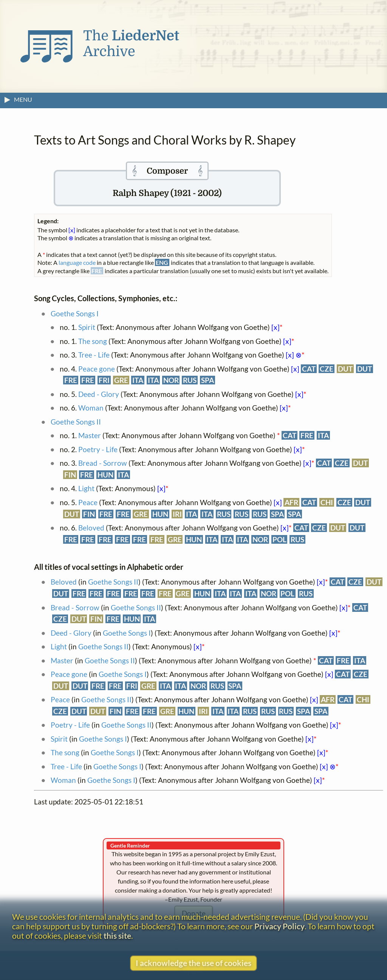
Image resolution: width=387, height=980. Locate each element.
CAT (309, 369)
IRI (177, 514)
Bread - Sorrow (103, 463)
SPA (207, 380)
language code (77, 262)
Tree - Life (94, 355)
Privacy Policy (279, 926)
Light (86, 488)
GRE (121, 380)
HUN (105, 475)
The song (93, 341)
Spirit (87, 327)
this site (117, 936)
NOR (171, 380)
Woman (91, 408)
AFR (291, 502)
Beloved (91, 528)
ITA (138, 380)
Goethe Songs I (75, 313)
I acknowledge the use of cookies (193, 963)
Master (90, 435)
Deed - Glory (99, 394)
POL (279, 539)
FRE (71, 380)
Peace (88, 502)
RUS (190, 380)
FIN (70, 475)
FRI (104, 380)
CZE (327, 369)
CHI (327, 502)
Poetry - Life (98, 449)
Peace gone (97, 369)
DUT (345, 369)
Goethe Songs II (76, 422)
